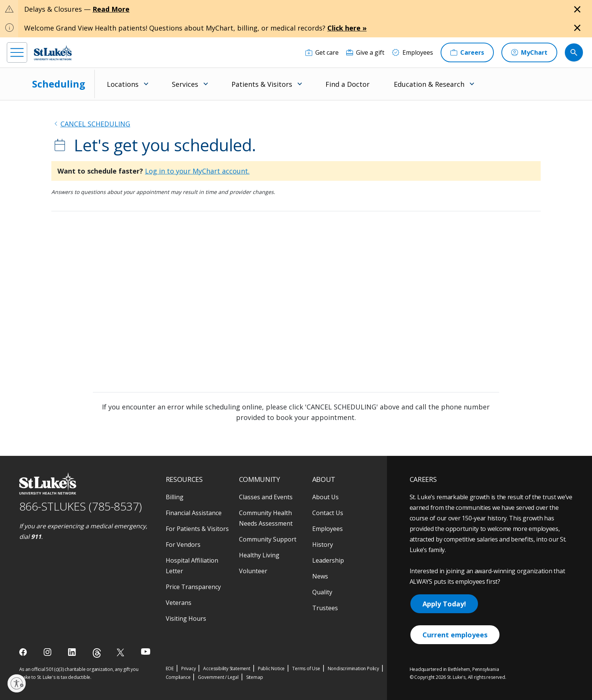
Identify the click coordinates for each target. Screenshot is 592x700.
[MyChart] (529, 52)
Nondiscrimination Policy (353, 668)
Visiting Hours (186, 618)
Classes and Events (266, 497)
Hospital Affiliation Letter (192, 566)
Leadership (328, 560)
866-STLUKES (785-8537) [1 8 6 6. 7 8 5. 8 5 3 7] (81, 506)
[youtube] (146, 652)
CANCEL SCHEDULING (95, 124)
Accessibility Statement (227, 668)
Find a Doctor (348, 84)
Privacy (189, 668)
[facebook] (24, 652)
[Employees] (412, 52)
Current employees (455, 635)
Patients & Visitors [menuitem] (262, 84)
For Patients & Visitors (197, 529)
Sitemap (255, 677)
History (323, 545)
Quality (322, 592)
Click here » (347, 28)
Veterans (179, 603)
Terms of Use (306, 668)
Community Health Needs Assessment (266, 518)
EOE (170, 668)
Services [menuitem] (185, 84)
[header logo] (53, 53)
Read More (111, 9)
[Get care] (322, 52)
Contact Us (328, 513)
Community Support (268, 539)
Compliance (178, 677)
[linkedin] (73, 652)
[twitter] (121, 652)
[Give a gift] (365, 52)
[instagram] (48, 652)
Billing (175, 497)
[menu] (17, 52)
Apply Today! (444, 604)
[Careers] (467, 52)
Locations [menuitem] (123, 84)
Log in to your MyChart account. (197, 171)
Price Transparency (193, 587)
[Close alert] (577, 9)
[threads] (97, 653)
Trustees (325, 608)
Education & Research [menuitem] (429, 84)
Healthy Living (259, 555)
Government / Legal (218, 677)
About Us (325, 497)
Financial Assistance (194, 513)
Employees (328, 529)
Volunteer (253, 571)
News (320, 576)
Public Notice (271, 668)
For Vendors (183, 545)
